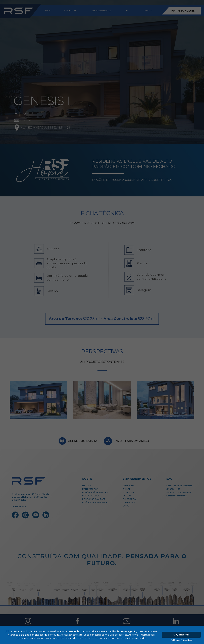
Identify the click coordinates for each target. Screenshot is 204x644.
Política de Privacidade (181, 640)
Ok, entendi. (181, 635)
